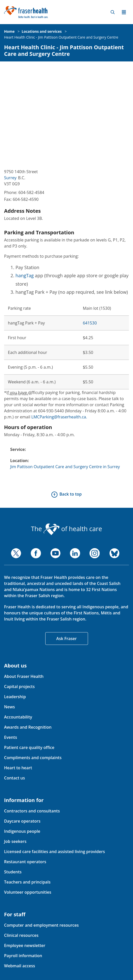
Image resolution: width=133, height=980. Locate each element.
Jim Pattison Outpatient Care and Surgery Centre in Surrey (65, 467)
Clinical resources (21, 935)
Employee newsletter (25, 945)
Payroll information (23, 956)
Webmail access (20, 966)
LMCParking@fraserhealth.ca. (59, 417)
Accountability (18, 717)
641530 (90, 323)
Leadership (15, 697)
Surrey (10, 178)
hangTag (25, 275)
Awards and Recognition (28, 727)
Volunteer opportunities (28, 892)
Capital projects (19, 687)
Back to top (71, 494)
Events (11, 737)
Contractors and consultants (32, 811)
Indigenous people (22, 831)
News (10, 707)
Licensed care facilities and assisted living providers (54, 852)
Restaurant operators (25, 862)
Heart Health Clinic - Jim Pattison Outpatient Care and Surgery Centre (61, 37)
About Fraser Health (24, 676)
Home (9, 31)
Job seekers (15, 841)
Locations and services (42, 31)
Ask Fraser (66, 639)
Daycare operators (22, 821)
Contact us (14, 778)
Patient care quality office (29, 747)
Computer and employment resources (41, 925)
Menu (124, 12)
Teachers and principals (27, 882)
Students (13, 872)
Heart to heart (18, 768)
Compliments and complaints (33, 758)
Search (113, 12)
